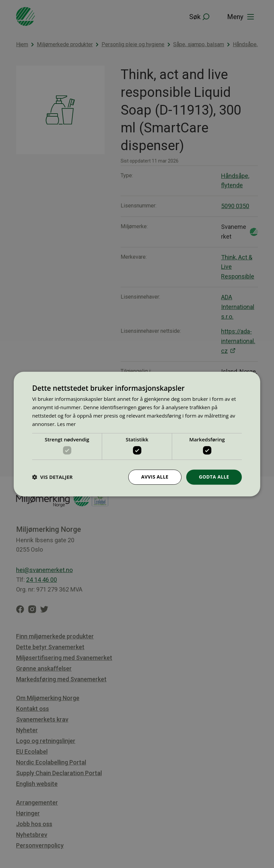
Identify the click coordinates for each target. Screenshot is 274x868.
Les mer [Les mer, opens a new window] (66, 424)
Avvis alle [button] (155, 477)
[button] (52, 477)
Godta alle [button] (214, 477)
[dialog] (137, 434)
